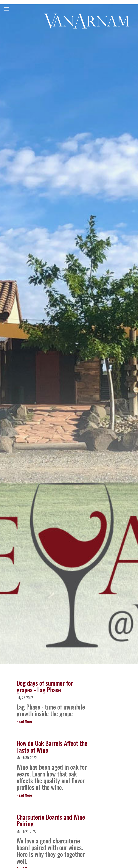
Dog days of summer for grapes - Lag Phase (45, 686)
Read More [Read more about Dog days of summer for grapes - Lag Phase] (24, 721)
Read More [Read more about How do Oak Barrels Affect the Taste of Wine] (24, 795)
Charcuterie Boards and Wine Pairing (51, 820)
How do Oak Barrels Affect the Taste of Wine (52, 746)
